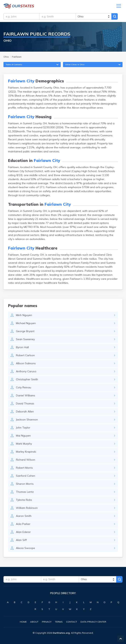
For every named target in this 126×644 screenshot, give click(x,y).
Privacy (47, 622)
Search (116, 17)
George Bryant (25, 332)
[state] (94, 17)
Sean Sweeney (25, 340)
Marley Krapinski (26, 452)
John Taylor (23, 428)
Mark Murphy (24, 444)
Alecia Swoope (25, 549)
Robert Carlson (25, 356)
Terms (59, 622)
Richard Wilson (26, 460)
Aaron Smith (24, 516)
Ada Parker (23, 524)
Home (23, 622)
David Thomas (25, 404)
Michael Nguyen (26, 324)
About (34, 622)
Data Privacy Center (93, 622)
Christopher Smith (27, 380)
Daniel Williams (26, 396)
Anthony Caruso (26, 372)
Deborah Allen (25, 412)
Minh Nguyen (24, 316)
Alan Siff (21, 541)
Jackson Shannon (27, 420)
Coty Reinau (24, 388)
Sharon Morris (25, 484)
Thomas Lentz (25, 492)
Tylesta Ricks (24, 500)
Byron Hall (22, 348)
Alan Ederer (23, 533)
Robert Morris (24, 468)
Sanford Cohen (26, 476)
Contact (72, 622)
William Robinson (27, 508)
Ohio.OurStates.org (19, 6)
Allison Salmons (26, 364)
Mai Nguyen (23, 436)
